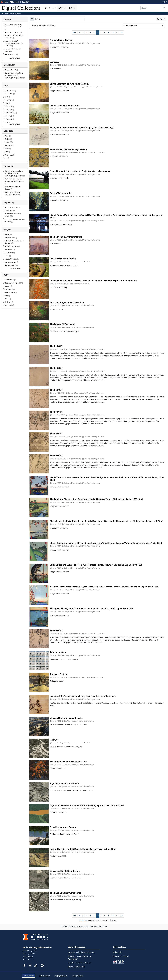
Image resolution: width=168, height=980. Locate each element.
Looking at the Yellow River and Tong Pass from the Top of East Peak (83, 696)
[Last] (121, 32)
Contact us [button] (83, 920)
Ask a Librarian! (28, 960)
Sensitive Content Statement (12, 14)
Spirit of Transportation (61, 193)
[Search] (151, 8)
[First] (75, 32)
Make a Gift (117, 952)
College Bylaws (78, 976)
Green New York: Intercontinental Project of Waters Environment (81, 171)
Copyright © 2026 (61, 976)
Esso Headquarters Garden (63, 259)
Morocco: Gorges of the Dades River (67, 302)
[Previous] (79, 32)
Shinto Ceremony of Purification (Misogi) (69, 84)
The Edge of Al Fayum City (62, 324)
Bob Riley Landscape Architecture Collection (79, 262)
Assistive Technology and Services (81, 952)
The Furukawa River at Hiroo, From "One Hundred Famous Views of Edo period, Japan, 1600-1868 (96, 499)
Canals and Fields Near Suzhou (65, 871)
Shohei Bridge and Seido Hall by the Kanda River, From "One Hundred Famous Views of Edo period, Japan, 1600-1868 (106, 543)
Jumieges (55, 62)
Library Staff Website (76, 967)
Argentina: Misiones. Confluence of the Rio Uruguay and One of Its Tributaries (87, 805)
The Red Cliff (56, 346)
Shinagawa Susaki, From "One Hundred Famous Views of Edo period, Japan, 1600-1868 (92, 609)
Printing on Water (58, 652)
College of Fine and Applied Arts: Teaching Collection (82, 43)
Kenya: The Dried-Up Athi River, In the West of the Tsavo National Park (83, 849)
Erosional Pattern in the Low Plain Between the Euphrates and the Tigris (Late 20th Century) (94, 281)
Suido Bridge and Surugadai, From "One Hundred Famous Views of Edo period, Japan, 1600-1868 (96, 565)
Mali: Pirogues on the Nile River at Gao (68, 762)
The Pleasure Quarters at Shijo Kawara (68, 149)
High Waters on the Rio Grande (65, 784)
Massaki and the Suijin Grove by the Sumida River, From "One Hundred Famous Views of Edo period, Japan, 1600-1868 (106, 521)
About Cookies (29, 976)
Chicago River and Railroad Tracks (66, 718)
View (160, 19)
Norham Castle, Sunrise (61, 40)
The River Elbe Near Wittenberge (65, 893)
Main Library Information (37, 948)
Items (62, 8)
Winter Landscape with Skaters (65, 106)
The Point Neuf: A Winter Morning (66, 237)
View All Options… (15, 58)
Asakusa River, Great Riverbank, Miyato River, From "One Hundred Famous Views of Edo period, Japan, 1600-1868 (104, 587)
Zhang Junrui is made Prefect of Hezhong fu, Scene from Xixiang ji (82, 128)
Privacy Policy (45, 976)
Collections (50, 8)
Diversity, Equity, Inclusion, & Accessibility (79, 958)
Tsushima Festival (59, 674)
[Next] (117, 32)
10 (113, 32)
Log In (165, 2)
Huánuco (54, 740)
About (72, 8)
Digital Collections (21, 8)
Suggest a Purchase (121, 956)
